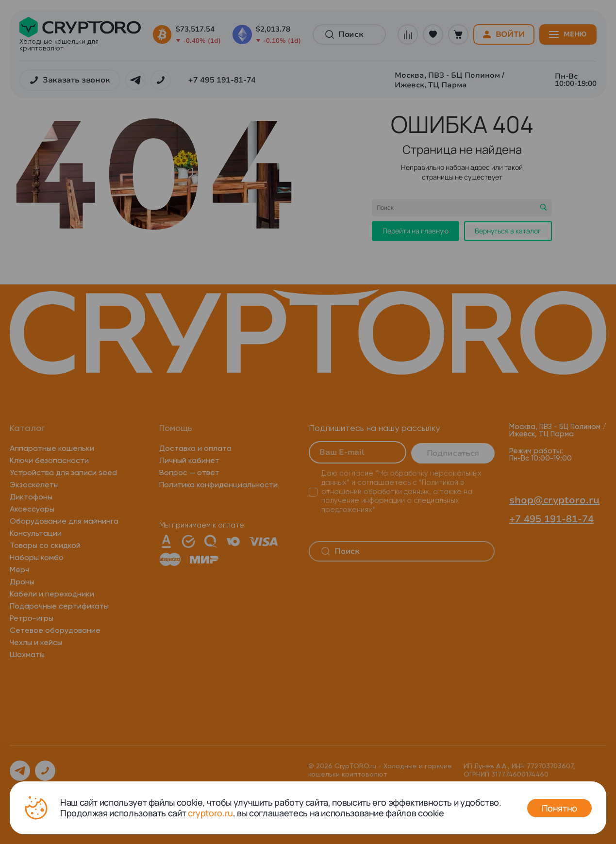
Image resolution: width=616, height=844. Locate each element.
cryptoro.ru (210, 813)
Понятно (559, 808)
